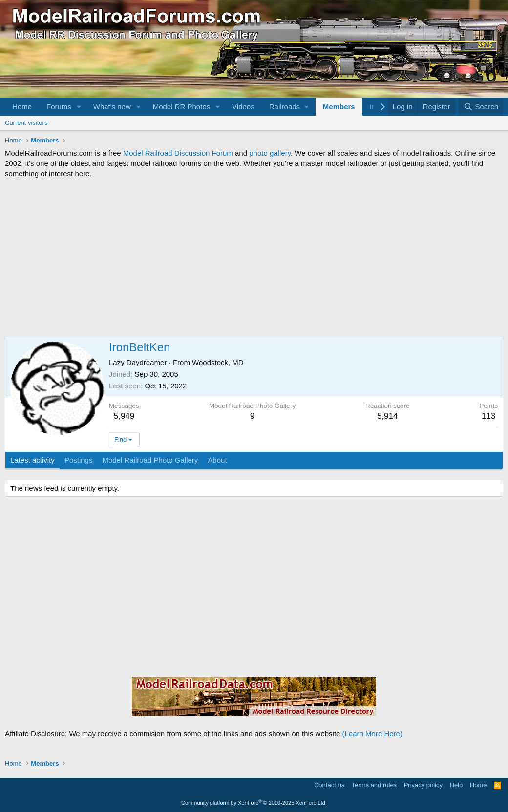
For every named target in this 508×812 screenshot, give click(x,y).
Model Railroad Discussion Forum (178, 153)
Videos (243, 107)
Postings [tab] (79, 460)
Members (339, 107)
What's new (112, 107)
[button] (79, 107)
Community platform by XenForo (254, 803)
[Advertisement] (254, 257)
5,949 (124, 416)
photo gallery (270, 153)
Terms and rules (374, 785)
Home (22, 107)
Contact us (329, 785)
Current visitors (26, 123)
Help (456, 785)
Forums (59, 107)
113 (488, 416)
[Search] (481, 107)
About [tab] (217, 460)
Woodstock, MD (218, 362)
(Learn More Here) (372, 734)
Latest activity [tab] (32, 460)
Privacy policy (423, 785)
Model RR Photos (182, 107)
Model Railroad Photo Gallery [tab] (150, 460)
